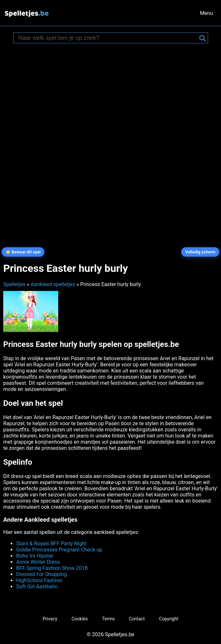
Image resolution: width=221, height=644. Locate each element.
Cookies (80, 619)
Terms (108, 619)
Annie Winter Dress (38, 562)
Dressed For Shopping (42, 574)
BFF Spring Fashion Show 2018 (52, 568)
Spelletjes (14, 284)
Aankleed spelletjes (53, 284)
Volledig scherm (200, 252)
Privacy (50, 619)
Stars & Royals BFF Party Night (51, 544)
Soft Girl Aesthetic (37, 587)
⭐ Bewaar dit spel (23, 252)
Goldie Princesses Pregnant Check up (59, 550)
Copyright (169, 619)
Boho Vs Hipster (35, 556)
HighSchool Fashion (39, 580)
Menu (206, 13)
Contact (137, 619)
